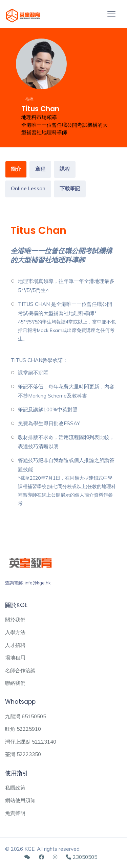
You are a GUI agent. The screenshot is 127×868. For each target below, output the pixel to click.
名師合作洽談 (20, 670)
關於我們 (15, 620)
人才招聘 (15, 645)
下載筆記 (70, 188)
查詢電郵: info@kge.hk (28, 583)
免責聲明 (15, 813)
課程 (65, 169)
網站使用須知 (20, 800)
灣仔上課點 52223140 (31, 742)
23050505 (82, 857)
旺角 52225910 (23, 729)
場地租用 (15, 658)
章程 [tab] (40, 169)
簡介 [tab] (16, 169)
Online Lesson (28, 188)
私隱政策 (15, 788)
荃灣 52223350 (23, 754)
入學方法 (15, 632)
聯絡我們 (15, 683)
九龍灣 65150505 (26, 716)
